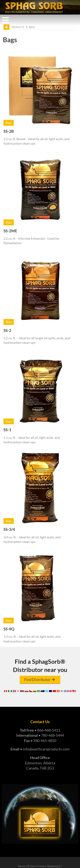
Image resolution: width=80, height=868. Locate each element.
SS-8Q (9, 629)
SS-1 (7, 430)
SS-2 (7, 330)
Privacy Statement (49, 866)
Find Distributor (37, 680)
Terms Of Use (26, 866)
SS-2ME (10, 231)
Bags (32, 27)
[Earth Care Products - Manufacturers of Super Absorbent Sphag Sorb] (34, 7)
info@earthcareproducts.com (46, 749)
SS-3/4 (9, 529)
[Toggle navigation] (5, 20)
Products (18, 27)
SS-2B (9, 131)
